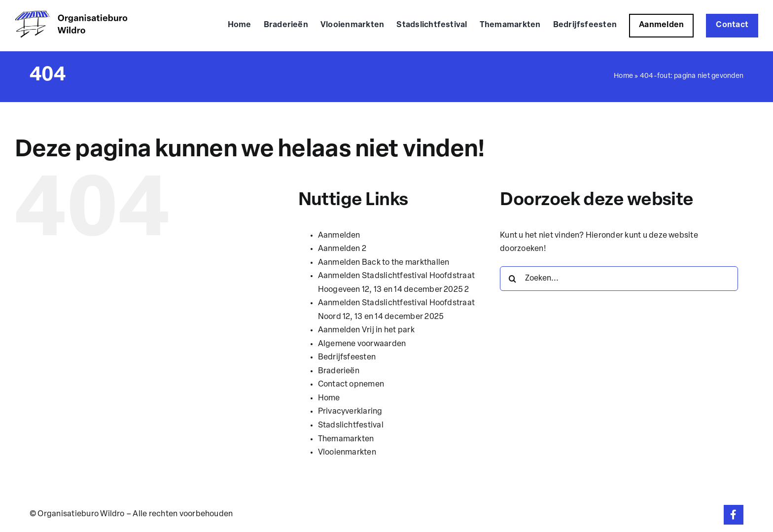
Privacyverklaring (350, 412)
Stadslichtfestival (351, 426)
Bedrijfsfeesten (347, 357)
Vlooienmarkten (347, 453)
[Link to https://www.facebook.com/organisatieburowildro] (734, 515)
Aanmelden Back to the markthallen (384, 263)
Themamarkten (346, 439)
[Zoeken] (512, 279)
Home (623, 76)
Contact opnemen (351, 385)
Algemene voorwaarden (362, 344)
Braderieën (339, 371)
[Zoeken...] (619, 279)
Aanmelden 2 (342, 249)
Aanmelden (339, 236)
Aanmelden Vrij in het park (366, 330)
